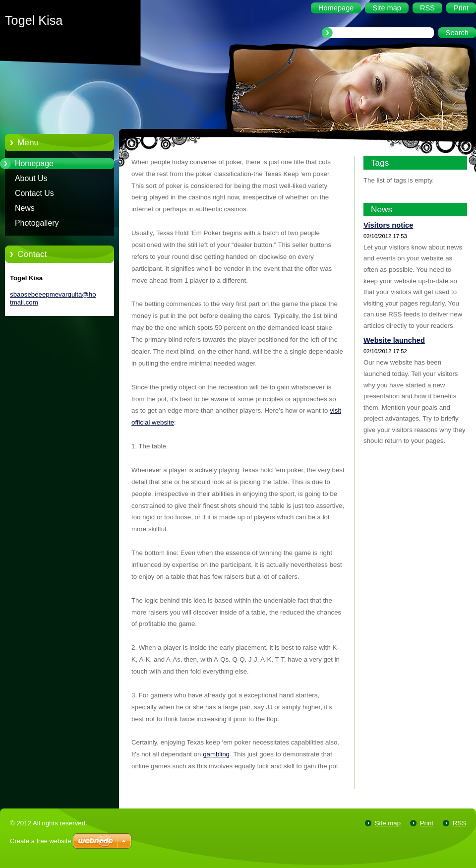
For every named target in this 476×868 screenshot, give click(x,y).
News (25, 208)
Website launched (394, 340)
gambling (216, 754)
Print (427, 823)
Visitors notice (388, 225)
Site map (388, 823)
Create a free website (41, 841)
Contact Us (34, 193)
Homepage (34, 163)
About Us (31, 178)
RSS (459, 823)
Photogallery (37, 223)
